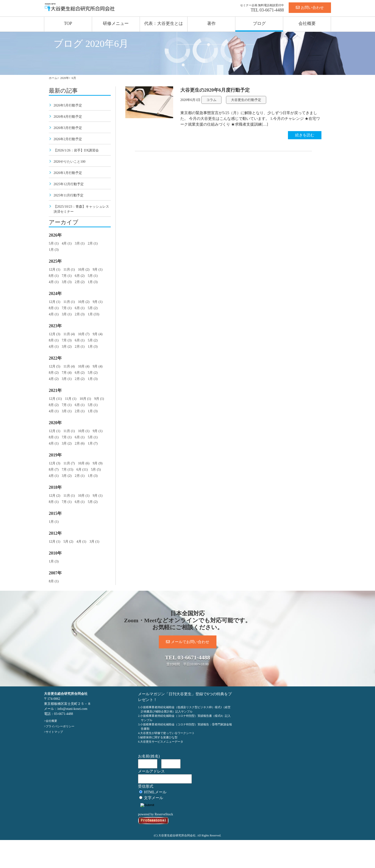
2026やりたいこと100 (69, 162)
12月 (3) (55, 334)
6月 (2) (80, 276)
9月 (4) (97, 334)
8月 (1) (54, 276)
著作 (211, 23)
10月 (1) (85, 399)
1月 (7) (93, 443)
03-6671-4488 (272, 10)
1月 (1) (54, 522)
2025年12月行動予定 (69, 184)
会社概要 (307, 23)
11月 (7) (69, 463)
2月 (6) (80, 443)
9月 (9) (97, 463)
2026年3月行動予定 (68, 128)
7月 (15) (67, 470)
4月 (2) (54, 379)
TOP (68, 23)
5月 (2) (93, 308)
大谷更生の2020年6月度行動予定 (215, 90)
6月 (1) (80, 308)
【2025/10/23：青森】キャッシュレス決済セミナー (81, 209)
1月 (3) (54, 250)
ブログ (259, 23)
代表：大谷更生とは (164, 23)
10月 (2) (84, 270)
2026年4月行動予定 (68, 117)
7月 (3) (67, 340)
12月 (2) (55, 496)
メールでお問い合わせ (188, 642)
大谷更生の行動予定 (246, 100)
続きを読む (305, 135)
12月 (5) (55, 366)
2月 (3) (80, 314)
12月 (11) (55, 399)
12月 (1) (55, 270)
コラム (211, 100)
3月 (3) (67, 282)
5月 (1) (54, 243)
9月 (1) (97, 270)
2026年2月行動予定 (68, 139)
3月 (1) (80, 243)
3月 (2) (67, 347)
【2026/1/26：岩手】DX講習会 (76, 150)
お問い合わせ (310, 8)
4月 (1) (67, 243)
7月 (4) (67, 373)
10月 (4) (84, 366)
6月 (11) (82, 470)
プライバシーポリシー (60, 726)
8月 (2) (54, 373)
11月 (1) (69, 270)
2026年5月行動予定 (68, 105)
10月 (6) (84, 463)
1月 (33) (94, 314)
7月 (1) (67, 276)
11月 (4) (69, 334)
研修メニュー (116, 23)
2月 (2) (80, 282)
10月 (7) (84, 334)
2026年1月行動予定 (68, 173)
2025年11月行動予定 (69, 195)
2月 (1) (93, 243)
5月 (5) (96, 470)
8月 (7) (54, 470)
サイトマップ (54, 732)
